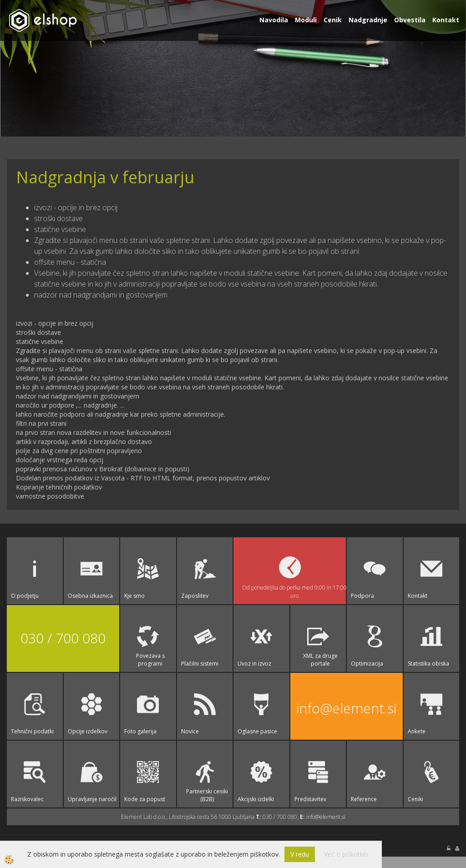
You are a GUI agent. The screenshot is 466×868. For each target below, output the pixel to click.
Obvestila (410, 20)
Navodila (274, 20)
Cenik (333, 20)
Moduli (306, 20)
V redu (300, 854)
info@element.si (346, 708)
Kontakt (446, 20)
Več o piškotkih (346, 854)
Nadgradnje (368, 20)
